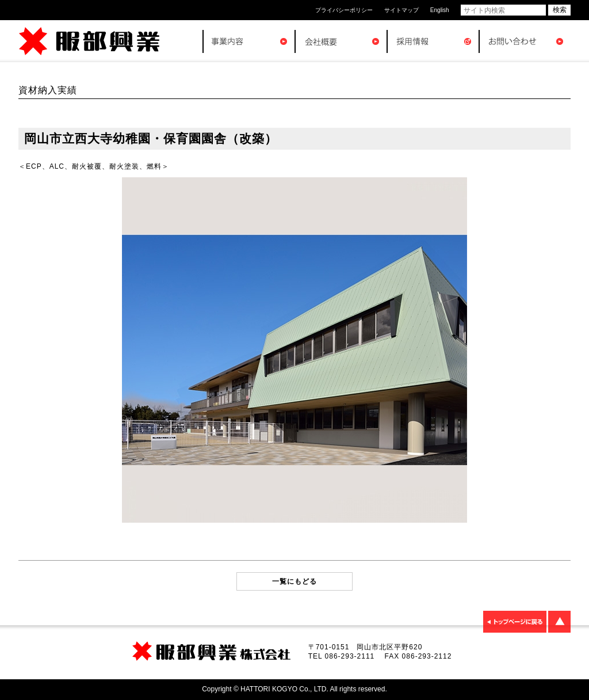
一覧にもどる (294, 581)
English (440, 10)
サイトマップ (401, 10)
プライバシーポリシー (344, 10)
